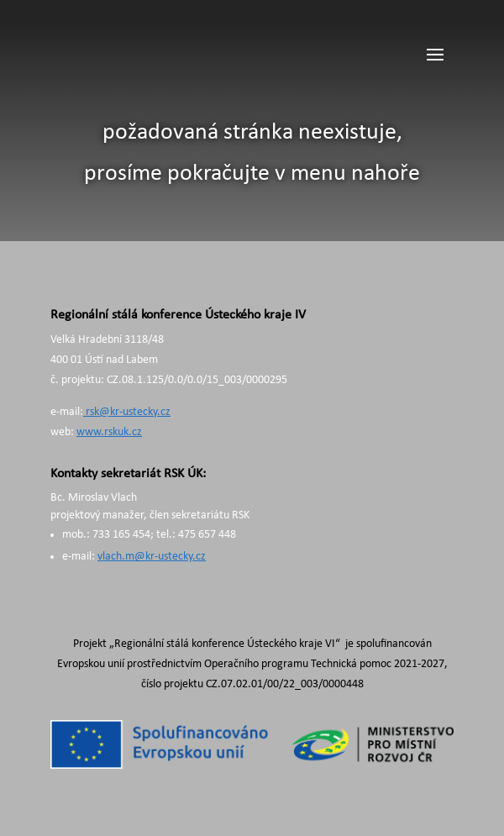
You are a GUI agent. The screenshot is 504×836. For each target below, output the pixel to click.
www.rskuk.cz (109, 432)
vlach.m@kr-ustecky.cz (152, 557)
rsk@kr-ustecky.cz (127, 412)
